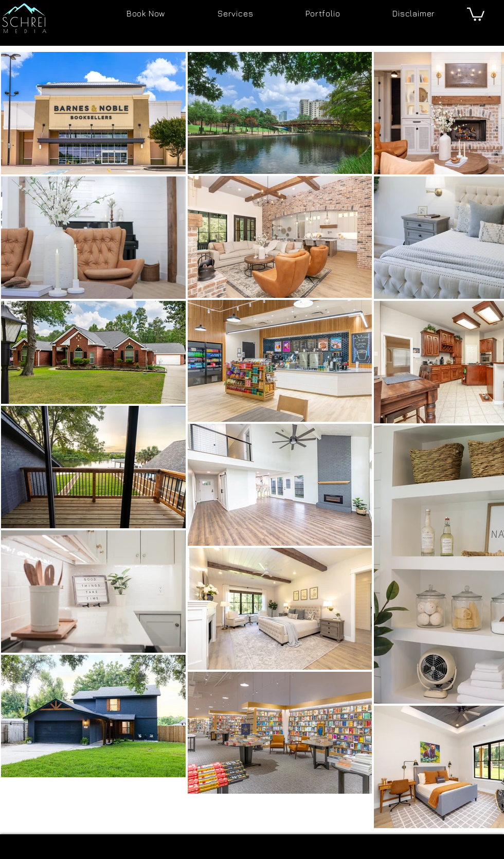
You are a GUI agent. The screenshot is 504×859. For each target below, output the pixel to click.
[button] (476, 14)
